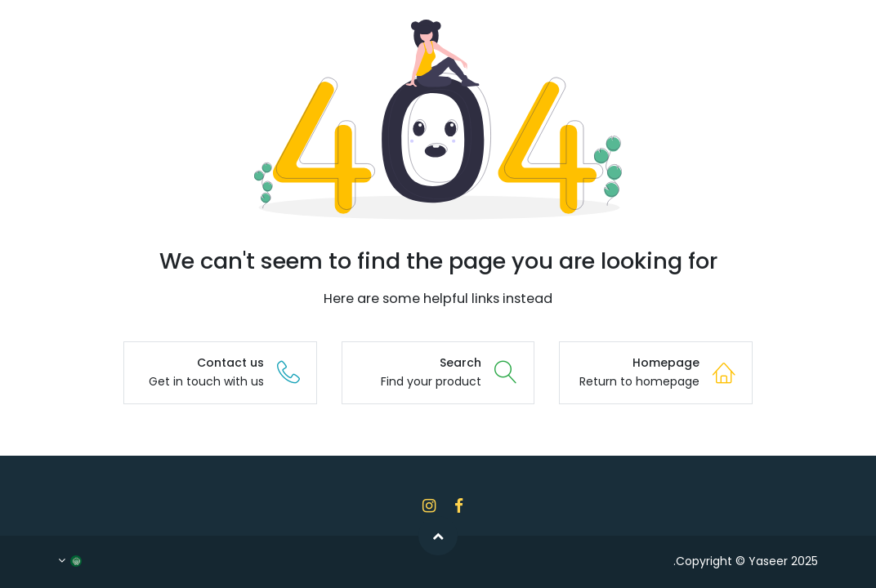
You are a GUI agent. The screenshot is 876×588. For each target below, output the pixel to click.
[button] (438, 536)
